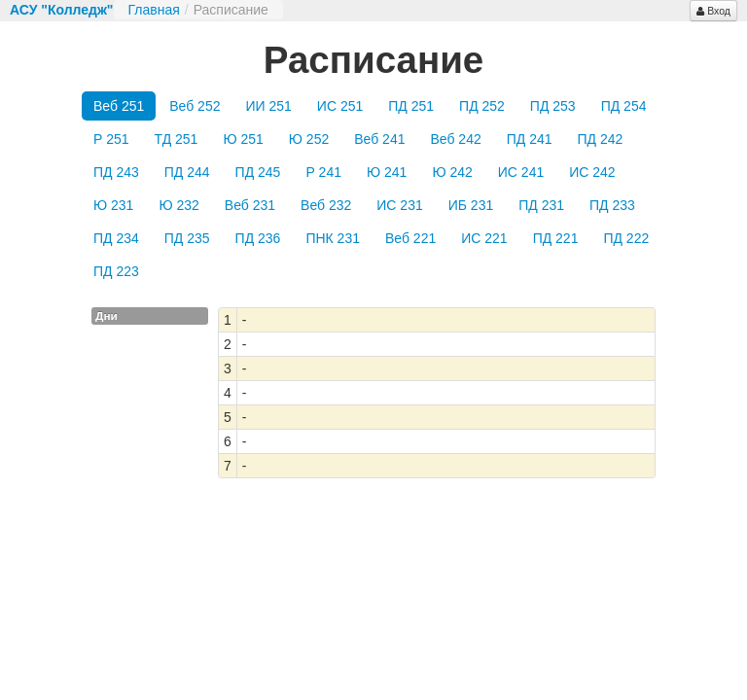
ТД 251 (177, 139)
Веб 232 (326, 205)
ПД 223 (116, 271)
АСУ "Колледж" (62, 10)
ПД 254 (624, 106)
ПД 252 (482, 106)
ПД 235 (187, 238)
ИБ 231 (471, 205)
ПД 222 (626, 238)
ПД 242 (601, 139)
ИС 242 (592, 172)
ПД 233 (612, 205)
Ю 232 (178, 205)
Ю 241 (387, 172)
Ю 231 (113, 205)
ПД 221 (556, 238)
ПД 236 (258, 238)
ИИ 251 (268, 106)
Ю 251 (243, 139)
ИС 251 (340, 106)
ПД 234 (116, 238)
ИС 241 (521, 172)
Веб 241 (379, 139)
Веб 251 (119, 106)
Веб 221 (410, 238)
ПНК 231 (333, 238)
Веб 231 (250, 205)
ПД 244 (187, 172)
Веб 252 (195, 106)
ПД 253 (553, 106)
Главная (154, 10)
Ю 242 (452, 172)
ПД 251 (411, 106)
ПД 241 (530, 139)
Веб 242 (455, 139)
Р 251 (111, 139)
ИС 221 (484, 238)
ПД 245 (258, 172)
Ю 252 (309, 139)
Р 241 (323, 172)
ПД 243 (116, 172)
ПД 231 (541, 205)
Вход (713, 11)
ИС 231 (399, 205)
